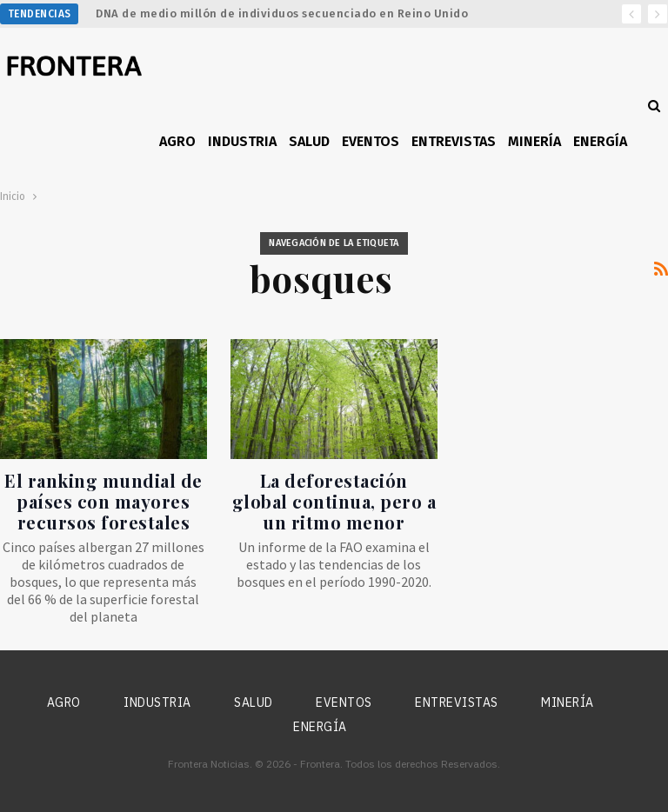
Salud (309, 141)
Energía (600, 141)
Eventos (371, 141)
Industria (242, 141)
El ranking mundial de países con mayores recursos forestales (104, 501)
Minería (534, 141)
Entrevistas (454, 141)
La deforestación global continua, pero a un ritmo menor (334, 501)
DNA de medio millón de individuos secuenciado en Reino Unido (282, 13)
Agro (177, 141)
